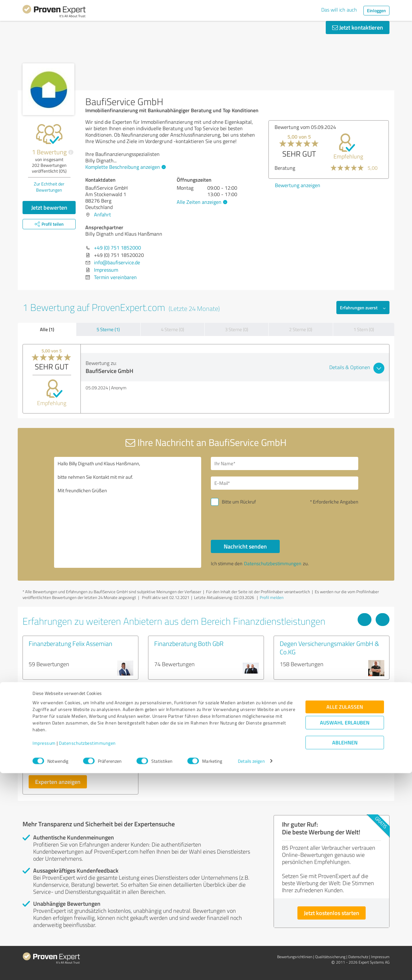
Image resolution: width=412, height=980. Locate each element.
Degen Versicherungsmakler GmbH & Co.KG (329, 648)
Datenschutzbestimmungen (87, 950)
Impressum (44, 950)
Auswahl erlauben (345, 929)
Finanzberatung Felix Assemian (70, 643)
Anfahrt (103, 214)
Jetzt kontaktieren (358, 27)
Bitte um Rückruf (239, 502)
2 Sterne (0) (301, 329)
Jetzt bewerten (49, 207)
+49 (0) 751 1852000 (117, 248)
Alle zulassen (345, 914)
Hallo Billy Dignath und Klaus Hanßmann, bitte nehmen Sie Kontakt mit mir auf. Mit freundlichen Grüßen (128, 512)
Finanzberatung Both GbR (189, 643)
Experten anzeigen (58, 782)
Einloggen (376, 10)
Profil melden (272, 597)
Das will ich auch (339, 10)
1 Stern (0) (364, 329)
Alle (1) (47, 329)
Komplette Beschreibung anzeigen (125, 167)
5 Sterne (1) (108, 329)
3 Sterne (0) (237, 329)
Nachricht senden (245, 546)
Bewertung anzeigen (298, 185)
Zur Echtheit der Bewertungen (49, 187)
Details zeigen (251, 968)
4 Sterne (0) (173, 329)
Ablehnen (345, 949)
